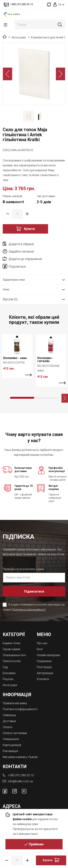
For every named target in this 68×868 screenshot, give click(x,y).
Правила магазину (15, 703)
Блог (40, 649)
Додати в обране (21, 244)
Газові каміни (11, 649)
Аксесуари (19, 37)
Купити (29, 229)
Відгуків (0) (10, 299)
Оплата (7, 727)
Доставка (9, 721)
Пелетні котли (12, 661)
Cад (5, 667)
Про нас (42, 643)
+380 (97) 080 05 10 (21, 775)
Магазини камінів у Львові (20, 757)
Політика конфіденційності (29, 610)
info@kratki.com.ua (20, 781)
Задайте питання (21, 251)
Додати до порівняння (25, 259)
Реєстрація (44, 667)
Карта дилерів (12, 745)
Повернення (11, 739)
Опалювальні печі (14, 655)
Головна (5, 37)
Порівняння (44, 661)
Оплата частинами (15, 733)
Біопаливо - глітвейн (45, 360)
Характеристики (14, 280)
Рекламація (10, 751)
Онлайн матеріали (48, 655)
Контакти (43, 679)
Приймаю (36, 844)
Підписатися (34, 591)
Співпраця (9, 715)
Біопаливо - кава (15, 358)
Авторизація (45, 673)
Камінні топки (12, 643)
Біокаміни (9, 673)
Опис (6, 289)
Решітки (8, 679)
